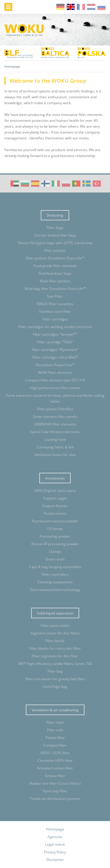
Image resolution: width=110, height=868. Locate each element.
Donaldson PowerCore (55, 365)
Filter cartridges (55, 319)
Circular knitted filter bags (55, 235)
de (60, 7)
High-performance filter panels (55, 388)
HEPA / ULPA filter (55, 753)
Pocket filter (55, 738)
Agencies (55, 837)
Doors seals (55, 559)
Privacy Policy (55, 852)
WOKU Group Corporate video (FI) (45, 184)
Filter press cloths (55, 625)
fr (81, 7)
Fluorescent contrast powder (55, 521)
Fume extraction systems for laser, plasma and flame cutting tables (55, 398)
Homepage (55, 829)
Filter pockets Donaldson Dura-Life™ (55, 258)
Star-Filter (55, 296)
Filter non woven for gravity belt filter (55, 679)
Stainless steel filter (55, 311)
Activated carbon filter (55, 768)
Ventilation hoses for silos (55, 455)
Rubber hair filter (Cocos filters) (55, 783)
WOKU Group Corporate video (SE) (87, 184)
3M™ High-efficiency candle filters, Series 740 (55, 664)
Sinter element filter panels (55, 417)
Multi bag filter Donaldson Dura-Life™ (55, 289)
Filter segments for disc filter (55, 656)
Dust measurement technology (55, 590)
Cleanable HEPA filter (55, 760)
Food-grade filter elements (55, 266)
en (71, 7)
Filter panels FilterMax (55, 409)
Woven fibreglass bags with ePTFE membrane (55, 243)
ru (101, 7)
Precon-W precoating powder (55, 544)
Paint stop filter (55, 791)
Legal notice (55, 844)
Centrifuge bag (55, 687)
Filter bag (55, 671)
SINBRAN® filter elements (55, 424)
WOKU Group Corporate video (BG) (25, 184)
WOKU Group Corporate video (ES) (35, 184)
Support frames (55, 506)
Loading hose (55, 439)
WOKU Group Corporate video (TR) (97, 184)
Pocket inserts (55, 513)
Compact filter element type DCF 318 (55, 380)
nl (91, 7)
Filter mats (55, 722)
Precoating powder (55, 536)
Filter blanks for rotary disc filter (55, 648)
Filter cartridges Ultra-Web (55, 357)
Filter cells (55, 730)
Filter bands (55, 641)
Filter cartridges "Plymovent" (55, 350)
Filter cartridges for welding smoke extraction (55, 327)
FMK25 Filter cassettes (55, 304)
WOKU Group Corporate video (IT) (56, 184)
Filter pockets (55, 250)
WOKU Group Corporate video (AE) (15, 184)
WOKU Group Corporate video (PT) (76, 184)
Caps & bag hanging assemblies (55, 567)
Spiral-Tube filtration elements (55, 432)
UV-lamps (55, 529)
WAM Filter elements (55, 373)
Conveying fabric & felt (55, 447)
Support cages (55, 498)
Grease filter (55, 776)
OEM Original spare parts (55, 490)
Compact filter (55, 745)
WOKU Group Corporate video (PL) (66, 184)
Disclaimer (55, 860)
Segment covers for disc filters (55, 633)
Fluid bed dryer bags (55, 273)
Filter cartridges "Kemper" (55, 334)
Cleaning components (55, 582)
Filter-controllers (55, 574)
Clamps (55, 552)
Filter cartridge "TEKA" (55, 342)
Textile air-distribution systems (55, 799)
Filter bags (55, 228)
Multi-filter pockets (55, 281)
